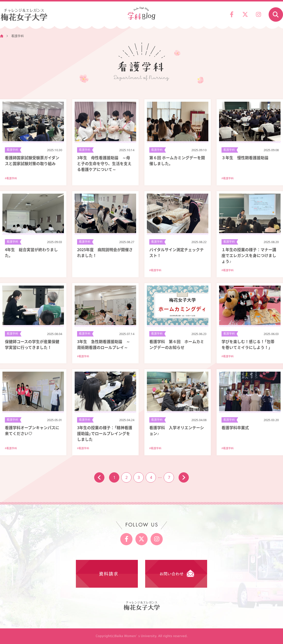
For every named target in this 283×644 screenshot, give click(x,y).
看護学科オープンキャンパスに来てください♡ (32, 430)
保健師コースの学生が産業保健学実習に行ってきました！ (32, 344)
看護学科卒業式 (235, 427)
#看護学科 (11, 178)
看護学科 (12, 150)
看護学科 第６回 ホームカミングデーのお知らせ (177, 344)
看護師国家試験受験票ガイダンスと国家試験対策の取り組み (32, 160)
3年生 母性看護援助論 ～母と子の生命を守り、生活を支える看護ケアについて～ (104, 163)
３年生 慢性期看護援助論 (245, 158)
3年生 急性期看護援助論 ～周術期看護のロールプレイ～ (104, 344)
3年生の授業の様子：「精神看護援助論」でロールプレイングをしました (105, 433)
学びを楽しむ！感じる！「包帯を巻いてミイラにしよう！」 (248, 344)
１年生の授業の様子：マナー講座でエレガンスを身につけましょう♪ (249, 255)
